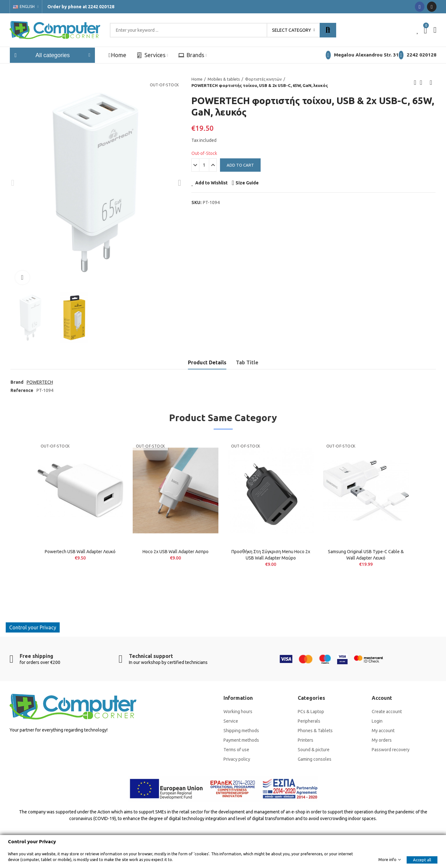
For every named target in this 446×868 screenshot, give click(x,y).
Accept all (422, 860)
